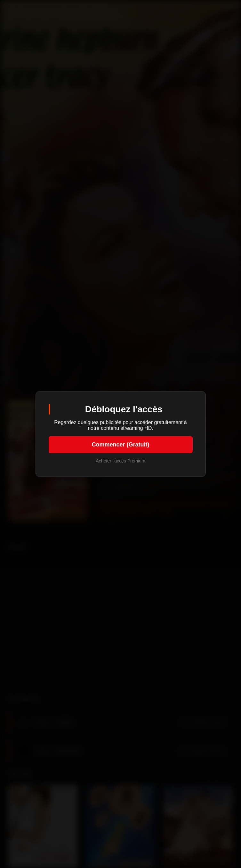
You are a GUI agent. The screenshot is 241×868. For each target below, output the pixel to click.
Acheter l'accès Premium (120, 461)
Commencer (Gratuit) (120, 445)
